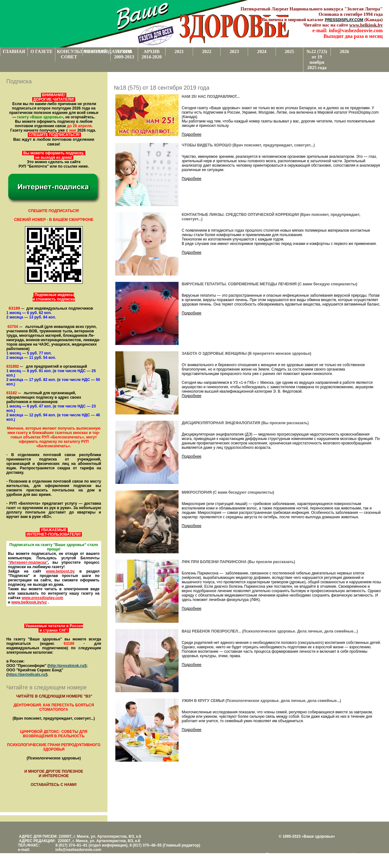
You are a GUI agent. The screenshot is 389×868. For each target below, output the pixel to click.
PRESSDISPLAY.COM (344, 20)
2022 (207, 51)
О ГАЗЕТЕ (41, 51)
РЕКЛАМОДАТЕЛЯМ (97, 51)
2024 (262, 51)
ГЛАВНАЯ (14, 51)
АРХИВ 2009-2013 (124, 54)
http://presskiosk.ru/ (67, 666)
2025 (289, 51)
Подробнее (191, 134)
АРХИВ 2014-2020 (152, 54)
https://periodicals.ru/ (27, 675)
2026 (344, 51)
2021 (179, 51)
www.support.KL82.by (319, 859)
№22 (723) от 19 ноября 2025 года (317, 59)
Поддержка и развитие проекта (294, 854)
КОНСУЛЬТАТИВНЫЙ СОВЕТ (70, 54)
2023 (234, 51)
